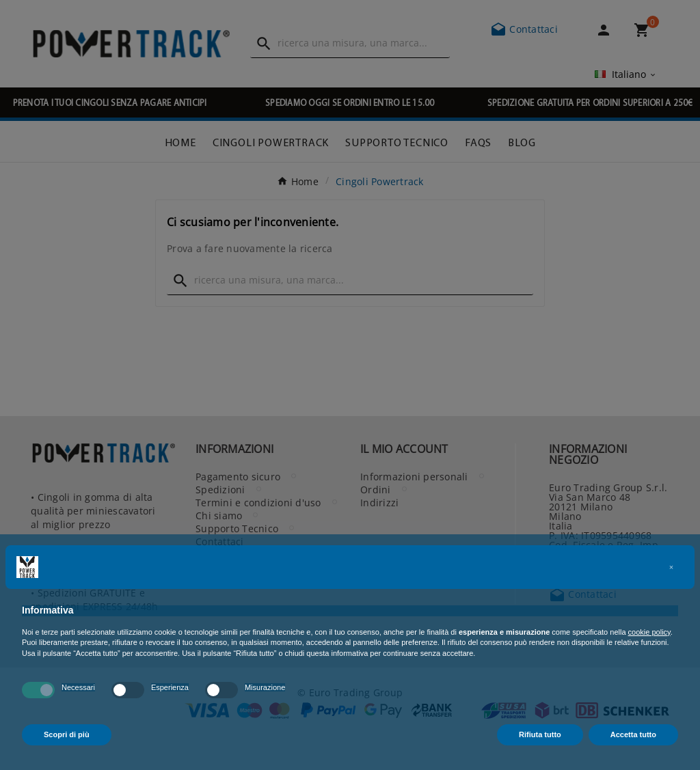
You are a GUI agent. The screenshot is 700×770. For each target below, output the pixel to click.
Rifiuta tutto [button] (540, 734)
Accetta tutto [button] (633, 734)
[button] (671, 567)
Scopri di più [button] (67, 734)
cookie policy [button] (649, 632)
